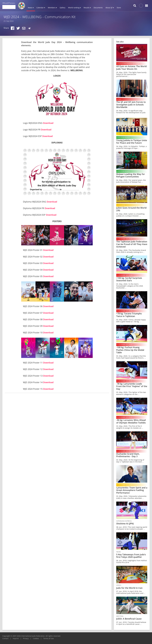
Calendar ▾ (41, 8)
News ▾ (31, 8)
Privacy (26, 638)
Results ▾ (87, 8)
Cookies (36, 638)
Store (119, 8)
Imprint (16, 638)
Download (48, 123)
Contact (5, 638)
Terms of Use (48, 638)
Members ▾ (52, 8)
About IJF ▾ (110, 8)
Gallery (62, 8)
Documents (98, 8)
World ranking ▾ (74, 8)
